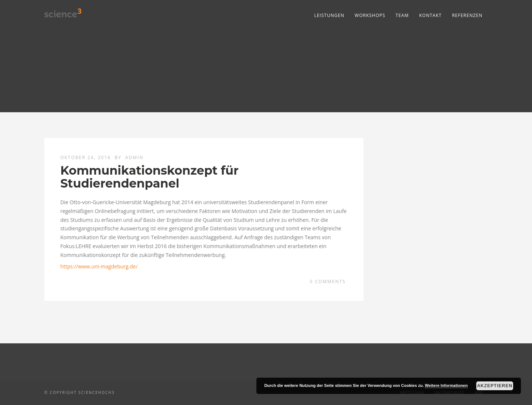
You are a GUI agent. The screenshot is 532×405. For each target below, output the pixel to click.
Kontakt (431, 15)
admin (134, 157)
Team (402, 15)
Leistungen (329, 15)
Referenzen (467, 15)
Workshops (370, 15)
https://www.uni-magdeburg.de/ (99, 266)
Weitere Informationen (446, 385)
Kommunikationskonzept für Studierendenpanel (149, 177)
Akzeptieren (495, 386)
